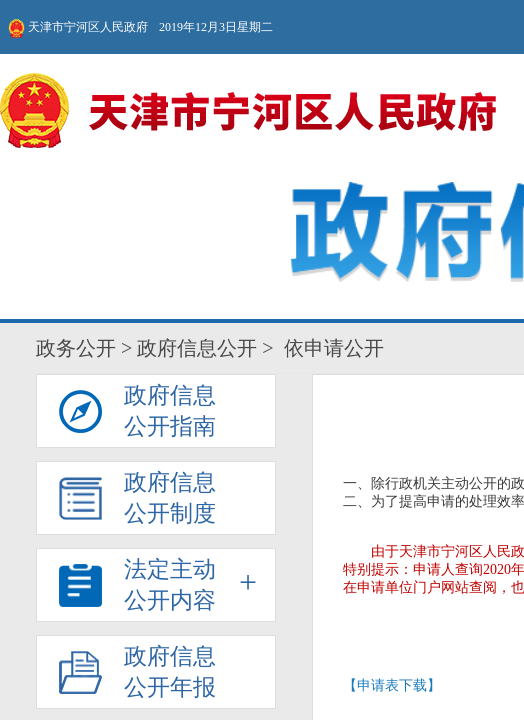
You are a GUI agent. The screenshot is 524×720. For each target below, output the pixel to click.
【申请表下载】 (262, 220)
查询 (330, 241)
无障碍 (382, 20)
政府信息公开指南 (206, 114)
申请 (194, 241)
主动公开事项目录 (295, 114)
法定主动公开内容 (250, 114)
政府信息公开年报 (273, 114)
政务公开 (13, 83)
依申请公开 (317, 111)
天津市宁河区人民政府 (77, 20)
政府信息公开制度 (228, 114)
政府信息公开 (37, 83)
